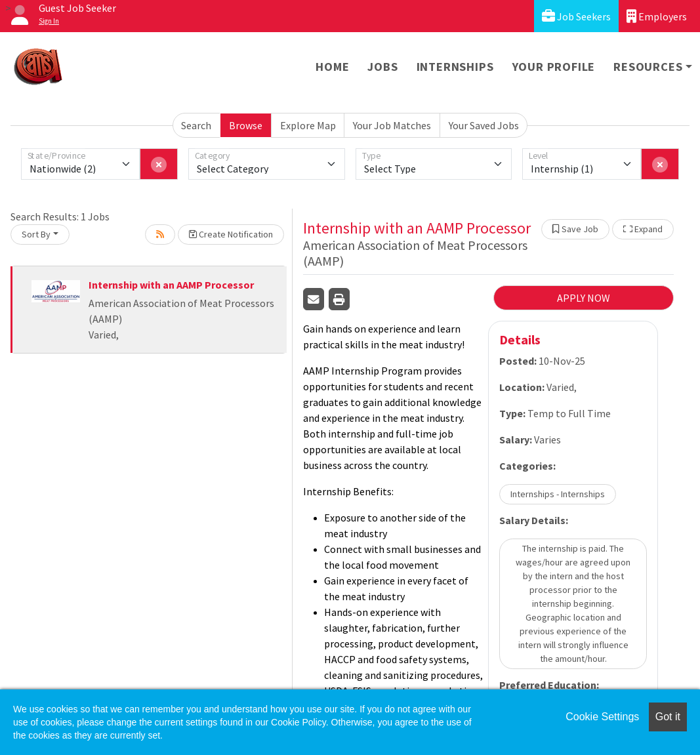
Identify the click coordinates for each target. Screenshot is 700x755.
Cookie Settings (602, 717)
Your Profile (554, 67)
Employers (657, 16)
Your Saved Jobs (484, 125)
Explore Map (308, 125)
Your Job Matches (392, 125)
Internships (455, 67)
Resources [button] (648, 67)
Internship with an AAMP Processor (171, 285)
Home (332, 67)
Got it (668, 717)
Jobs (382, 67)
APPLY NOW (584, 298)
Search (196, 125)
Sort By (36, 234)
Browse (246, 125)
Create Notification (231, 234)
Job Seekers (576, 16)
